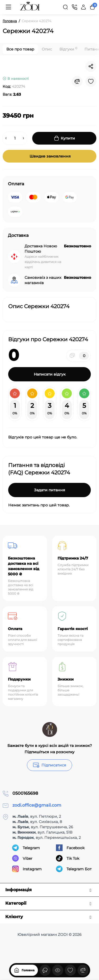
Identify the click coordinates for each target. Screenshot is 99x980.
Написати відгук (50, 374)
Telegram (26, 848)
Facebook (70, 848)
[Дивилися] (45, 970)
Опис (47, 49)
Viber (22, 858)
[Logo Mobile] (30, 7)
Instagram (27, 869)
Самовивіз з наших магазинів (43, 280)
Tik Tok (68, 858)
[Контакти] (74, 7)
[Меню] (8, 7)
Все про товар (20, 49)
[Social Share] (91, 66)
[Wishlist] (91, 81)
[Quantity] (15, 138)
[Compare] (77, 81)
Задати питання (50, 490)
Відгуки (68, 49)
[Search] (65, 7)
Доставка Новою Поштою (41, 249)
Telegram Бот (74, 869)
